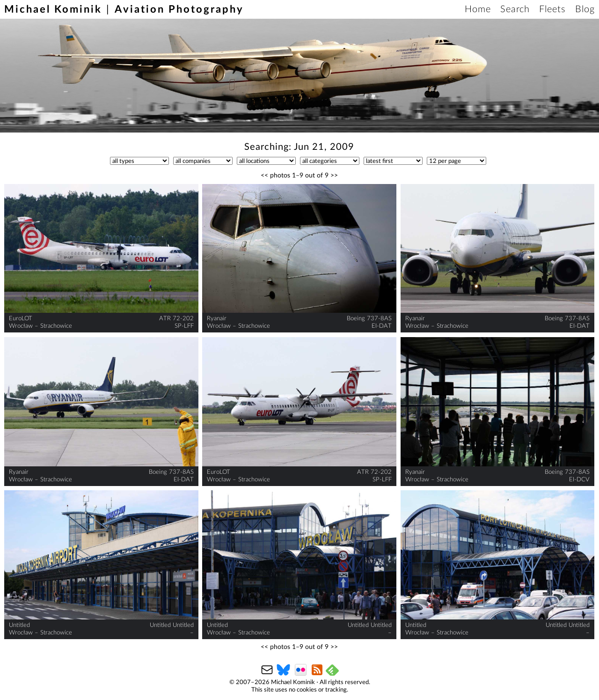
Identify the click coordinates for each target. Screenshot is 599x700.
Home (478, 9)
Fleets (552, 9)
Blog (585, 9)
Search (515, 9)
